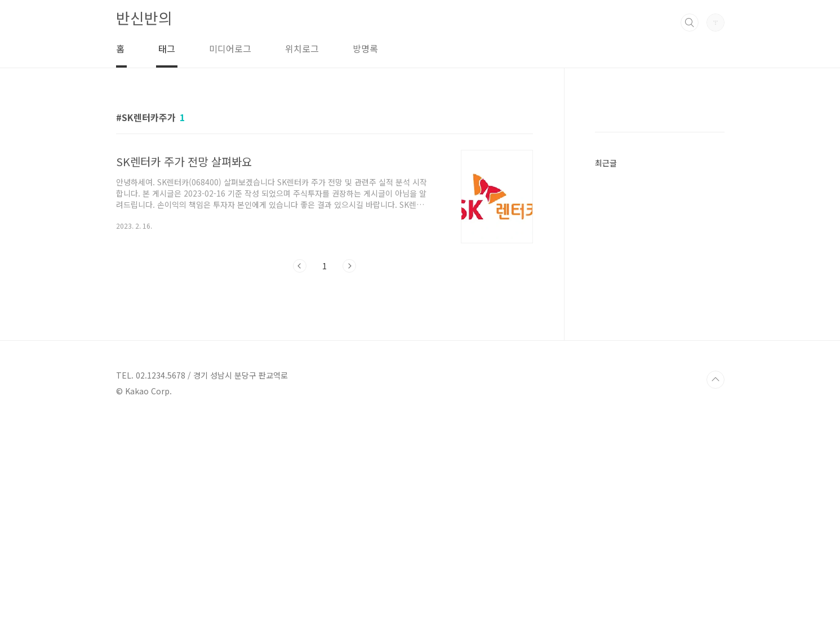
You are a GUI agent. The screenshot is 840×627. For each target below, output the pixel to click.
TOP (715, 589)
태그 (167, 48)
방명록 (365, 48)
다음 (349, 266)
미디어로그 (230, 48)
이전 (300, 266)
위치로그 (302, 48)
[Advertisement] (679, 279)
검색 (690, 23)
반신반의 (144, 18)
